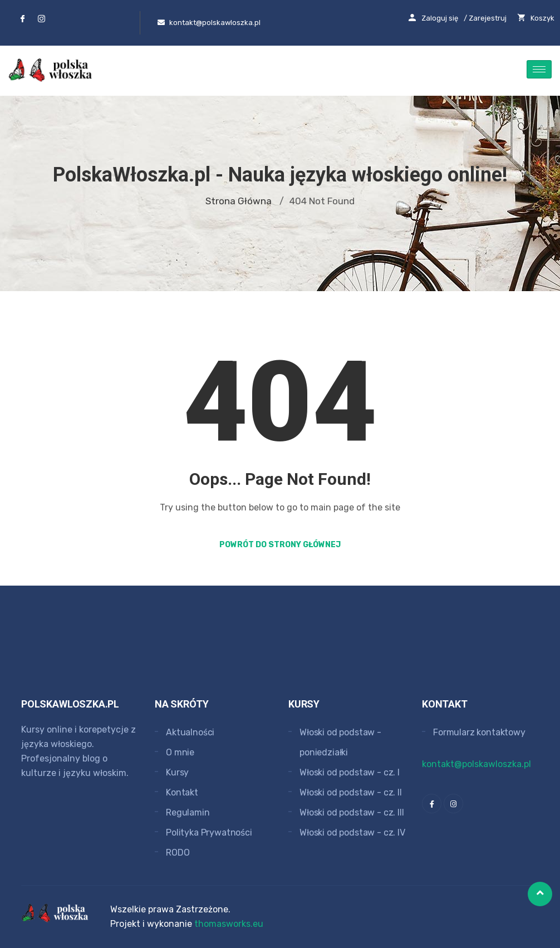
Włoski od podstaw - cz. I (350, 772)
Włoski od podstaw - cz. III (352, 812)
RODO (178, 853)
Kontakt (182, 792)
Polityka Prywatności (209, 832)
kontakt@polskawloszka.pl (477, 764)
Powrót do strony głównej (280, 545)
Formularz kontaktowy (479, 732)
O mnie (180, 752)
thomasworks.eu (229, 924)
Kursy (177, 772)
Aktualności (190, 732)
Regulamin (188, 812)
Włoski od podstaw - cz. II (351, 792)
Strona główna (239, 201)
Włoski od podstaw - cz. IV (352, 832)
